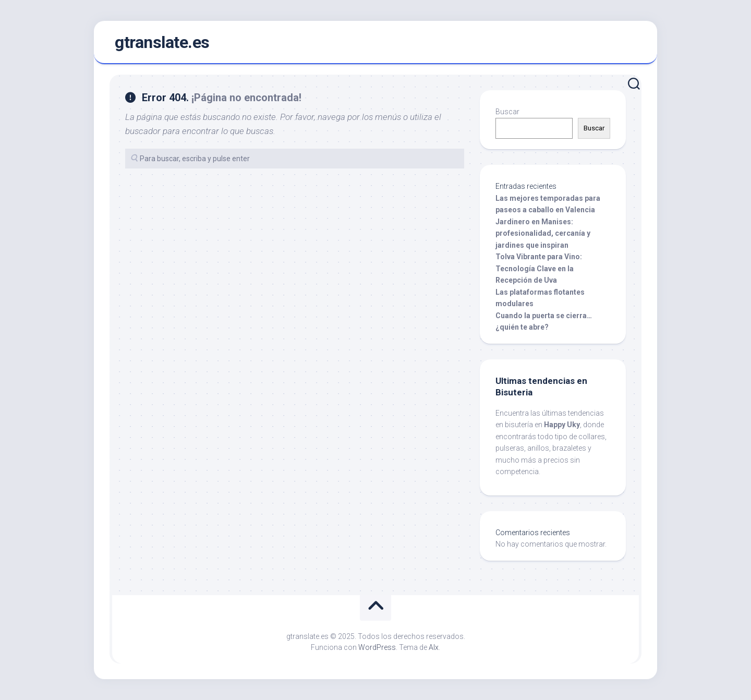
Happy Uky (562, 425)
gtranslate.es (162, 42)
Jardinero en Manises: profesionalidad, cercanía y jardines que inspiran (543, 233)
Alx (434, 647)
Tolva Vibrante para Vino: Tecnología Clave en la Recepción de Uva (539, 268)
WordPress (377, 647)
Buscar (507, 112)
